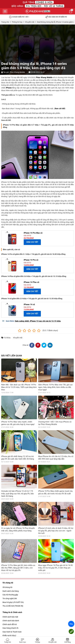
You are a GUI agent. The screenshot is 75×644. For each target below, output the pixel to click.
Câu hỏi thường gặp (10, 595)
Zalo (71, 624)
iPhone (9, 88)
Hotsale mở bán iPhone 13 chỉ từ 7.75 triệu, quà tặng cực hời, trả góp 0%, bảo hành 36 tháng (18, 494)
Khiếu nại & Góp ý (9, 635)
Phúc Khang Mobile (17, 72)
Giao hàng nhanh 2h (10, 628)
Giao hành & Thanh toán (12, 632)
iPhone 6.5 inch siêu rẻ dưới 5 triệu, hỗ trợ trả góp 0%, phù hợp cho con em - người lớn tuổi (56, 531)
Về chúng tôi (7, 587)
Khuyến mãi (18, 338)
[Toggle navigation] (22, 641)
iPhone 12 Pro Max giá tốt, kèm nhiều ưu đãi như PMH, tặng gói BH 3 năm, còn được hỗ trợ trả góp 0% (18, 568)
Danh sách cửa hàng (11, 591)
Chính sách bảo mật (10, 617)
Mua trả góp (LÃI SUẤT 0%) (13, 602)
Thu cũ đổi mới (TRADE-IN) (13, 606)
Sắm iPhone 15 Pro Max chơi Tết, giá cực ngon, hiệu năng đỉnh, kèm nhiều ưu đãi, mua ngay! (55, 387)
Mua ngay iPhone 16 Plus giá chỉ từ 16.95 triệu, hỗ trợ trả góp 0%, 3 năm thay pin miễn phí (55, 568)
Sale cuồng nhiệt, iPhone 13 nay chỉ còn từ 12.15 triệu (38, 321)
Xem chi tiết (60, 109)
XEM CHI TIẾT (32, 242)
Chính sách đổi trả (10, 624)
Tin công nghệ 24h (10, 598)
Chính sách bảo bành (11, 621)
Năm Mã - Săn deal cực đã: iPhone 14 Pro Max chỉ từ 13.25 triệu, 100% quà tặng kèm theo (19, 387)
